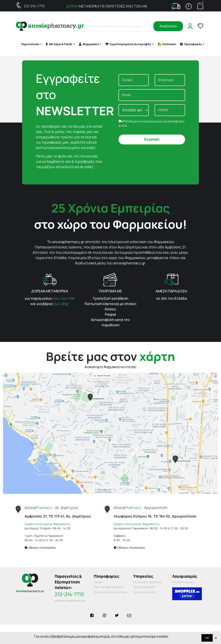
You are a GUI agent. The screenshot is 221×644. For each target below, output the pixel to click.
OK (207, 638)
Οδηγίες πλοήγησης (40, 548)
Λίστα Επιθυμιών (183, 582)
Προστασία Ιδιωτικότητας (110, 592)
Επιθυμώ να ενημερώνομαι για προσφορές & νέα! (152, 124)
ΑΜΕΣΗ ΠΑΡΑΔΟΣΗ (171, 291)
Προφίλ (98, 582)
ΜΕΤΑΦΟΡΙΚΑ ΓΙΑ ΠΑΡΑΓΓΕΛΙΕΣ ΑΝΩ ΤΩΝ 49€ (107, 6)
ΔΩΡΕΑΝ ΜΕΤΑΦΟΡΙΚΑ (50, 291)
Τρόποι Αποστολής (145, 592)
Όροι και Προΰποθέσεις (109, 587)
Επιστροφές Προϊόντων (148, 582)
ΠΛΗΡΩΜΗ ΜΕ (110, 291)
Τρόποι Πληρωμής (144, 587)
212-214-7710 (34, 6)
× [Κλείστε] (216, 638)
